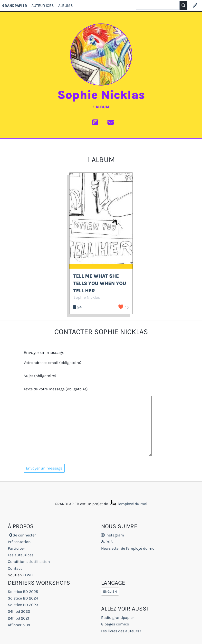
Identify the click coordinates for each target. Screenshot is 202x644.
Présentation (19, 542)
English (110, 592)
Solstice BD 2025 (23, 592)
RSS (107, 542)
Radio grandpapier (118, 617)
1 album (101, 107)
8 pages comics (115, 624)
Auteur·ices (43, 5)
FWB (29, 575)
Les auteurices (21, 555)
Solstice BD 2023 (23, 605)
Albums (66, 5)
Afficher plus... (20, 625)
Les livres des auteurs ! (121, 631)
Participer (16, 548)
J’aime (121, 307)
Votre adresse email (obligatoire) (53, 363)
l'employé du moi (128, 504)
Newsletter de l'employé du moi (128, 548)
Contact (15, 568)
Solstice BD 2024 (23, 598)
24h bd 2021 (18, 618)
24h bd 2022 (19, 611)
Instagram (113, 535)
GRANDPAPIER (15, 5)
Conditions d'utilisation (29, 562)
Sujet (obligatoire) (40, 376)
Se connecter (22, 535)
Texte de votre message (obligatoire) (56, 389)
